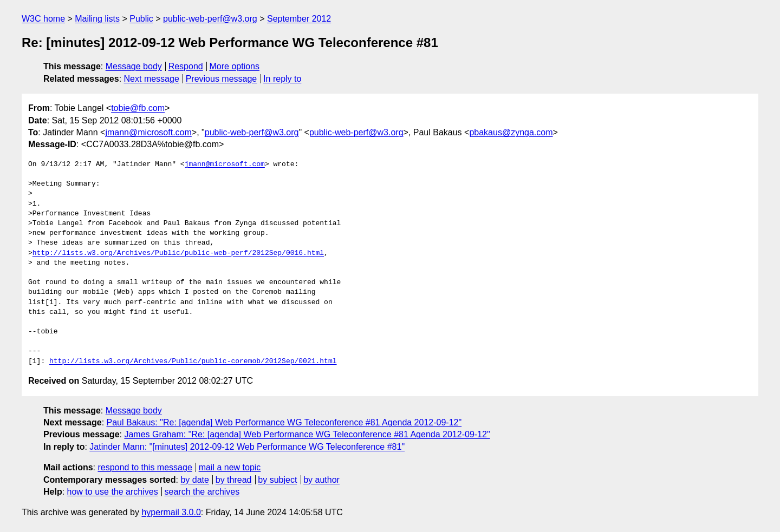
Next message (152, 79)
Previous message (222, 79)
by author (321, 480)
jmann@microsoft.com (148, 132)
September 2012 (299, 19)
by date (194, 480)
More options (235, 66)
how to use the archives (113, 492)
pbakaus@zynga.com (511, 132)
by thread (234, 480)
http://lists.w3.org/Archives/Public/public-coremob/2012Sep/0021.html (193, 362)
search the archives (202, 492)
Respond (186, 66)
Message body (134, 66)
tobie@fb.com (138, 108)
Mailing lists (97, 19)
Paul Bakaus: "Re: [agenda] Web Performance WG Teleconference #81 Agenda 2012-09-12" (284, 422)
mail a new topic (230, 467)
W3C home (43, 19)
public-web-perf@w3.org (210, 19)
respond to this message (145, 467)
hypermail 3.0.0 (171, 512)
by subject (277, 480)
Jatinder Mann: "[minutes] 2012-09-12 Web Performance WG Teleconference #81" (247, 447)
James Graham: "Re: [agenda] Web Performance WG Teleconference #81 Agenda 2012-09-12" (307, 434)
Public (141, 19)
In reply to (282, 79)
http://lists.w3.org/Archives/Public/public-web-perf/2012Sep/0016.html (178, 253)
